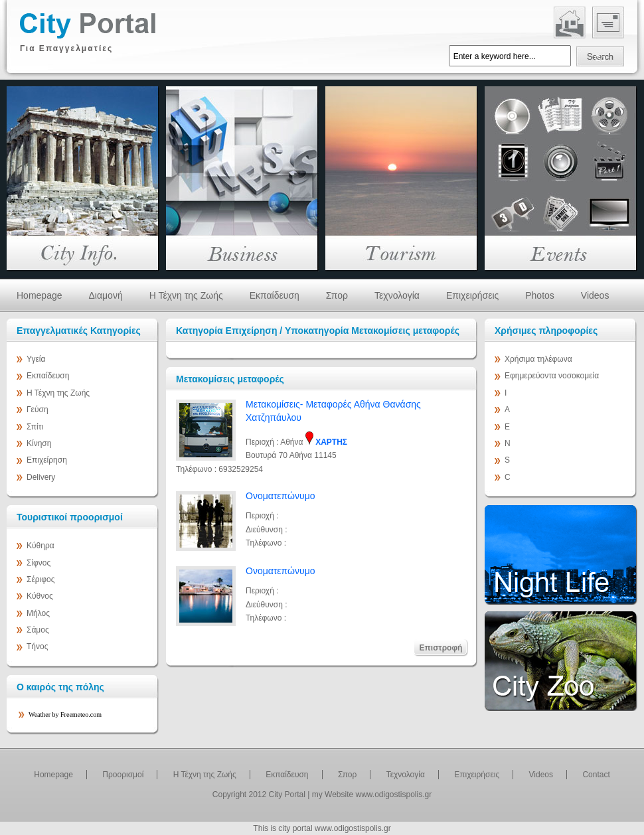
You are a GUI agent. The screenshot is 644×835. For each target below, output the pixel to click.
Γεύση (38, 410)
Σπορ (337, 295)
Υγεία (36, 359)
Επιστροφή (441, 648)
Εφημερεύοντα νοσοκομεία (552, 376)
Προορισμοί (123, 775)
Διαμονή (106, 295)
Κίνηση (39, 443)
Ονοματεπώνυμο (281, 496)
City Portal (287, 795)
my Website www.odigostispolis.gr (372, 795)
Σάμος (38, 630)
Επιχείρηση (47, 460)
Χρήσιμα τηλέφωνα (538, 359)
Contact (596, 775)
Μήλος (38, 613)
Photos (540, 295)
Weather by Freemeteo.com (65, 715)
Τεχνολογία (397, 295)
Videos (595, 295)
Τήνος (37, 646)
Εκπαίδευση (275, 295)
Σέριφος (41, 579)
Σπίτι (35, 427)
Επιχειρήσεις (472, 295)
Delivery (41, 477)
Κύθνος (40, 596)
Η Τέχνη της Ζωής (186, 295)
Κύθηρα (40, 546)
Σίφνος (39, 563)
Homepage (40, 295)
